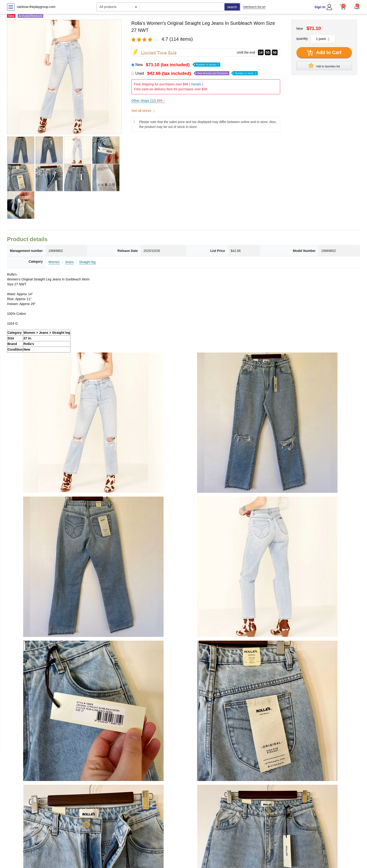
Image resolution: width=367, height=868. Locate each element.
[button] (357, 6)
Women (54, 262)
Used (196, 73)
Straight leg (87, 262)
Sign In (320, 7)
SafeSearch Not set (254, 7)
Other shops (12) (148, 101)
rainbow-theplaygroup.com (36, 7)
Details (196, 84)
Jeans (69, 262)
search (232, 7)
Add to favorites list (324, 65)
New (178, 65)
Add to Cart (324, 53)
